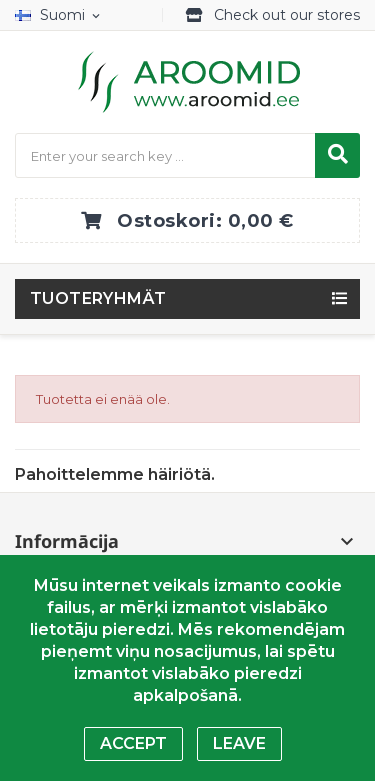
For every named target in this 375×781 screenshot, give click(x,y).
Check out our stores (287, 15)
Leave (239, 743)
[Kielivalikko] (61, 15)
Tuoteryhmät (98, 298)
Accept (133, 743)
